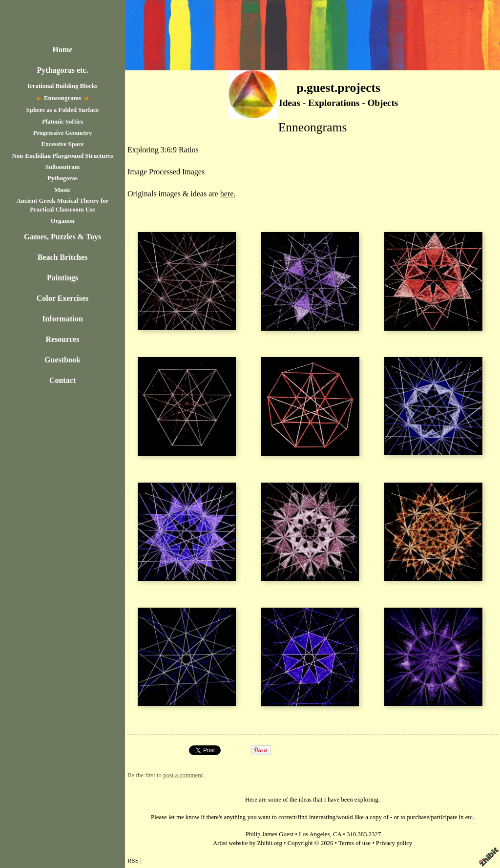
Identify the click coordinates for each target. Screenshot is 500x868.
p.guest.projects (338, 88)
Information (62, 319)
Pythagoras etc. (63, 70)
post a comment (183, 775)
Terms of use (354, 843)
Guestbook (62, 360)
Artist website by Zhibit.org (248, 843)
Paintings (62, 278)
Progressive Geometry (63, 133)
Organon (62, 221)
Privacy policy (394, 843)
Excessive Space (62, 144)
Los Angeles (314, 834)
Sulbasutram (62, 167)
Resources (62, 339)
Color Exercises (63, 298)
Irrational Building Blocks (62, 86)
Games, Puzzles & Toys (62, 237)
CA (337, 834)
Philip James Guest (270, 834)
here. (228, 194)
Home (63, 50)
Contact (62, 380)
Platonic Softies (62, 122)
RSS (133, 861)
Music (62, 190)
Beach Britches (63, 257)
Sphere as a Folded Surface (62, 110)
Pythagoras (62, 178)
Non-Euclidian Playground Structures (62, 156)
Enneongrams (62, 98)
